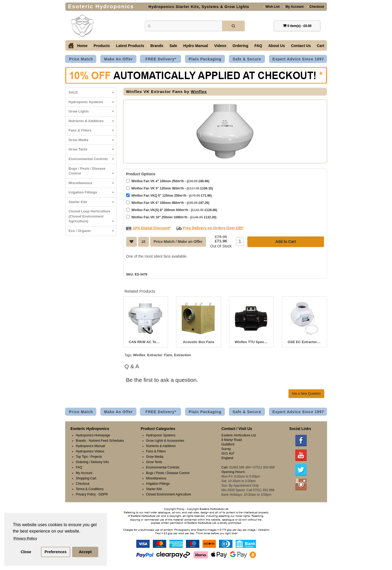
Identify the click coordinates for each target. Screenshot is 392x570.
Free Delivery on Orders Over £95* (213, 228)
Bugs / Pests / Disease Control (92, 172)
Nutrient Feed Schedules (106, 441)
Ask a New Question (306, 394)
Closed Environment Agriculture (169, 494)
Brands (157, 46)
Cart (321, 46)
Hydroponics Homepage (93, 435)
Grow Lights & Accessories (165, 441)
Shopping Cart (86, 478)
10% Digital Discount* (152, 228)
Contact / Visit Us (237, 429)
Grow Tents (92, 150)
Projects (96, 457)
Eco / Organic (92, 231)
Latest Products (130, 46)
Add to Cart (286, 242)
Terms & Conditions (90, 489)
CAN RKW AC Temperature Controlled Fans (146, 342)
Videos (220, 46)
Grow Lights (92, 112)
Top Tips (82, 457)
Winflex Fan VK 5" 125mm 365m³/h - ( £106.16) (170, 188)
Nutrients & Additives (92, 121)
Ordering (240, 46)
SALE (92, 93)
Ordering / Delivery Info (92, 462)
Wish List (271, 7)
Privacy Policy (86, 494)
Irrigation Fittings (92, 193)
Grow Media (92, 140)
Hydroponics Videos (90, 451)
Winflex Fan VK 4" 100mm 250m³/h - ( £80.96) (168, 181)
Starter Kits (92, 202)
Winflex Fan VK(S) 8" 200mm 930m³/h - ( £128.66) (172, 210)
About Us (277, 46)
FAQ (258, 46)
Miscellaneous (92, 183)
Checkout (316, 7)
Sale (173, 46)
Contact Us (301, 46)
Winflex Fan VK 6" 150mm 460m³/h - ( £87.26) (168, 203)
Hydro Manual (196, 46)
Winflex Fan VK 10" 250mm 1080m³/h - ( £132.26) (171, 217)
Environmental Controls (92, 159)
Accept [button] (85, 552)
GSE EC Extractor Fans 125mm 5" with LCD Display (304, 342)
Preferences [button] (56, 552)
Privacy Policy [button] (25, 538)
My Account (293, 7)
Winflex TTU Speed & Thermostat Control (251, 342)
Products (102, 46)
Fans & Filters (92, 131)
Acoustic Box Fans (199, 342)
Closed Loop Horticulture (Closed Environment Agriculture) (92, 218)
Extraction (183, 355)
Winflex (199, 92)
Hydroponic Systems (92, 102)
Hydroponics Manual (90, 446)
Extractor (155, 355)
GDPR (103, 494)
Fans (168, 355)
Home (82, 46)
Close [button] (26, 552)
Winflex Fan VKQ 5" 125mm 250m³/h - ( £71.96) (169, 195)
